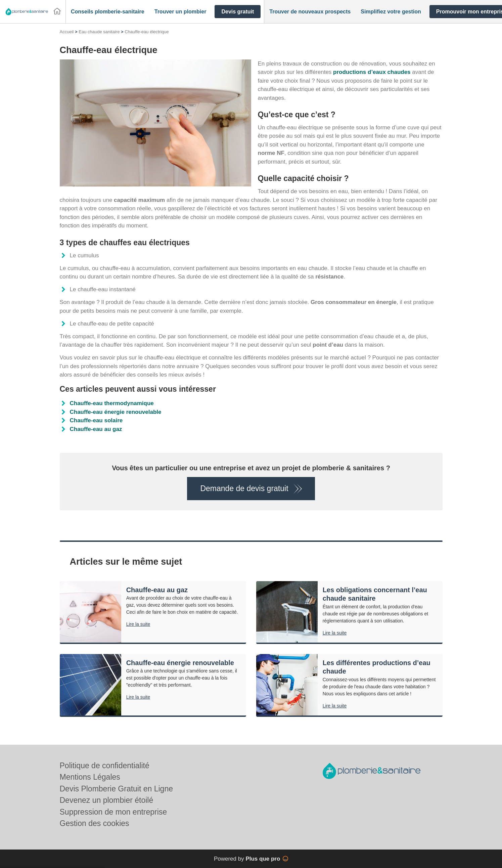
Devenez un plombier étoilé (107, 800)
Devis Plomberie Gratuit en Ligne (117, 789)
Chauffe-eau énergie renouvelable (116, 412)
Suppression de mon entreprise (113, 812)
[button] (108, 12)
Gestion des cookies (95, 823)
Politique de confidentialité (105, 766)
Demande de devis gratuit (244, 488)
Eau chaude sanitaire (99, 32)
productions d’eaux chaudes (372, 72)
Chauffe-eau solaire (96, 420)
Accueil (67, 32)
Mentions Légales (90, 777)
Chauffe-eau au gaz (96, 429)
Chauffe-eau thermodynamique (112, 403)
